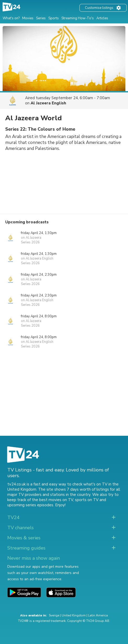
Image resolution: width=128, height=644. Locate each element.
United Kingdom (74, 615)
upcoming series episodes (30, 505)
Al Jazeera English (48, 103)
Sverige (54, 615)
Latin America (98, 615)
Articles (102, 18)
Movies (28, 18)
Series (41, 18)
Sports (54, 18)
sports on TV (87, 500)
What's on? (11, 18)
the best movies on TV (53, 500)
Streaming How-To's (78, 18)
